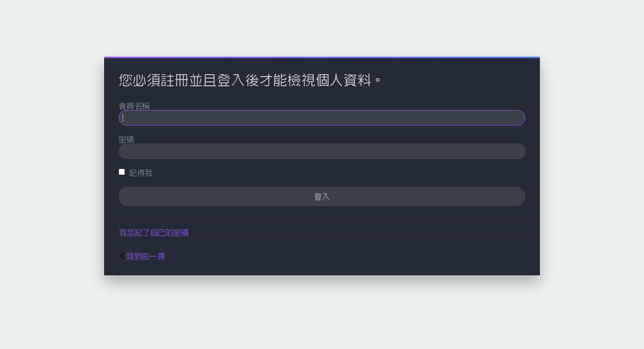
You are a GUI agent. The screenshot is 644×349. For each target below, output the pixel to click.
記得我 (136, 173)
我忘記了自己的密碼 (154, 232)
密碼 (126, 139)
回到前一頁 (146, 256)
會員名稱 (134, 106)
